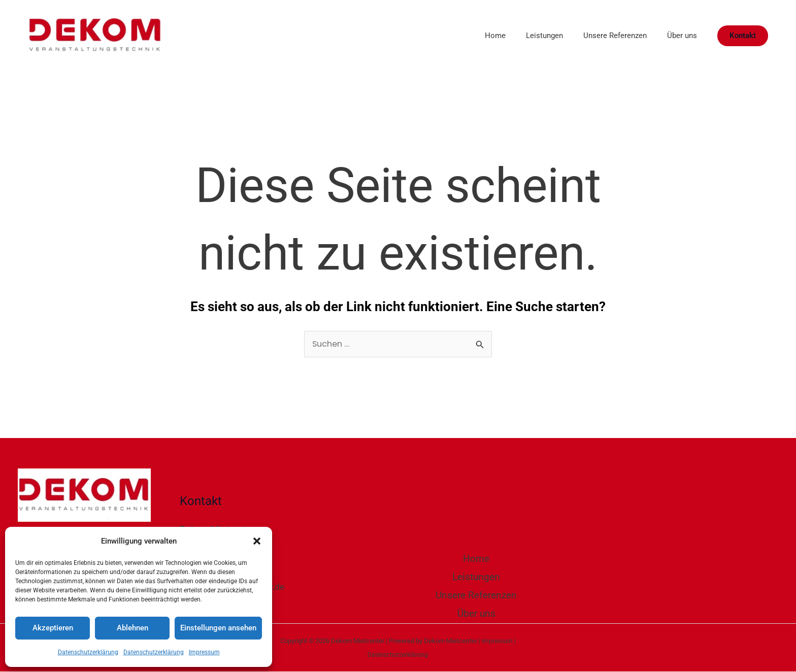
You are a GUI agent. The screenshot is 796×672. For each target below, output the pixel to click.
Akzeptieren (53, 628)
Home (477, 36)
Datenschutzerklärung (88, 652)
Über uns (679, 36)
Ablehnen (132, 628)
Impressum (204, 652)
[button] (257, 541)
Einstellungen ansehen (218, 628)
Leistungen (532, 36)
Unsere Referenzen (607, 36)
